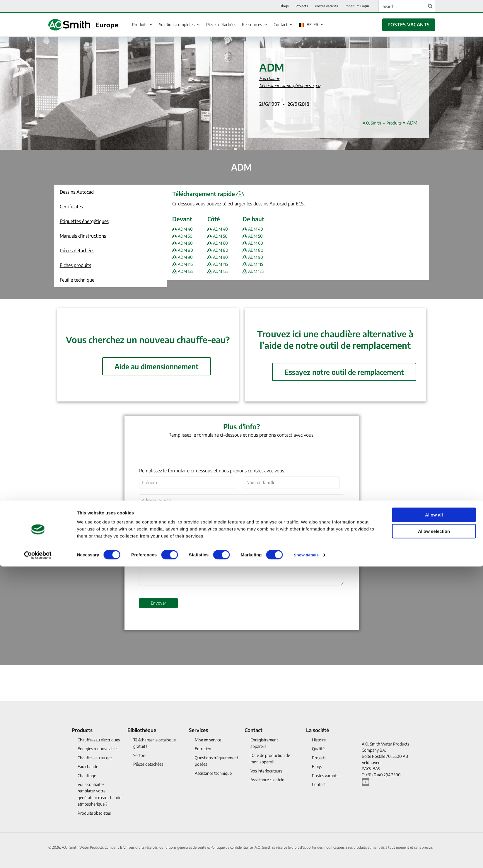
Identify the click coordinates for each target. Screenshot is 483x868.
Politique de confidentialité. (233, 847)
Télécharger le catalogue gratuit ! (155, 743)
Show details (307, 709)
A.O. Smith (368, 123)
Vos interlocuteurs (266, 771)
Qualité (318, 749)
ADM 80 (184, 250)
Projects (319, 758)
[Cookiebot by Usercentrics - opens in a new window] (38, 709)
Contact (283, 24)
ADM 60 (184, 243)
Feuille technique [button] (77, 280)
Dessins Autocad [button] (77, 192)
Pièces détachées (221, 24)
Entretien (203, 749)
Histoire (319, 740)
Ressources (255, 24)
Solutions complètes (180, 24)
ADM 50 (184, 236)
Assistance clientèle (267, 780)
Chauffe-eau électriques (99, 740)
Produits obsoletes (94, 813)
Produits (143, 24)
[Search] (431, 6)
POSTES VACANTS (409, 25)
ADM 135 (185, 271)
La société (318, 730)
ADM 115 (184, 264)
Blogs (317, 766)
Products (82, 730)
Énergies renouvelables (98, 749)
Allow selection (434, 686)
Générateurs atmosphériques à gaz (295, 85)
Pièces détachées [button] (77, 251)
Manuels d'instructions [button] (83, 236)
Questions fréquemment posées (216, 761)
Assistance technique (213, 773)
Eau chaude (271, 78)
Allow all (434, 669)
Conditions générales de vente (183, 847)
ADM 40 (184, 229)
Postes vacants (325, 776)
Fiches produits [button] (75, 265)
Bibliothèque (142, 730)
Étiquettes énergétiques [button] (84, 221)
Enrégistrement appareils (264, 743)
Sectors (140, 755)
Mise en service (208, 740)
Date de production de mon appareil (270, 759)
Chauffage (87, 776)
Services (198, 730)
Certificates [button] (71, 207)
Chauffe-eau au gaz (95, 758)
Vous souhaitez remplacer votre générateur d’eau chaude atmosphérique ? (99, 794)
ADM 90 (184, 257)
